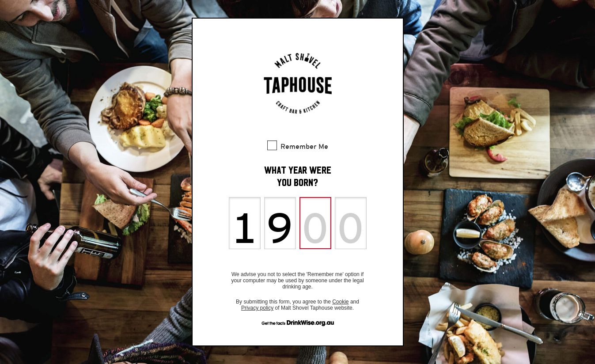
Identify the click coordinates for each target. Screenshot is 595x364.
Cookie (340, 302)
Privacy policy (257, 308)
